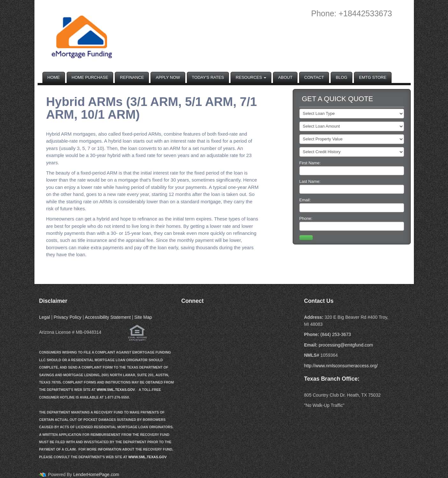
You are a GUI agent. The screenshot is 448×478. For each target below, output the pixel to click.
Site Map (143, 317)
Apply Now (168, 77)
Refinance (132, 77)
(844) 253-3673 (336, 334)
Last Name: (352, 186)
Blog (342, 77)
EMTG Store (373, 77)
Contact (314, 77)
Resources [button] (251, 77)
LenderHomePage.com (96, 474)
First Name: (352, 168)
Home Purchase (90, 77)
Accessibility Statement (108, 317)
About (285, 77)
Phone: (352, 223)
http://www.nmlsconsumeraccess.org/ (341, 366)
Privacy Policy (67, 317)
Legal (45, 317)
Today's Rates (208, 77)
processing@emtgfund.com (346, 345)
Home (54, 77)
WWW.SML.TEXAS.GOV (116, 390)
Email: (352, 205)
